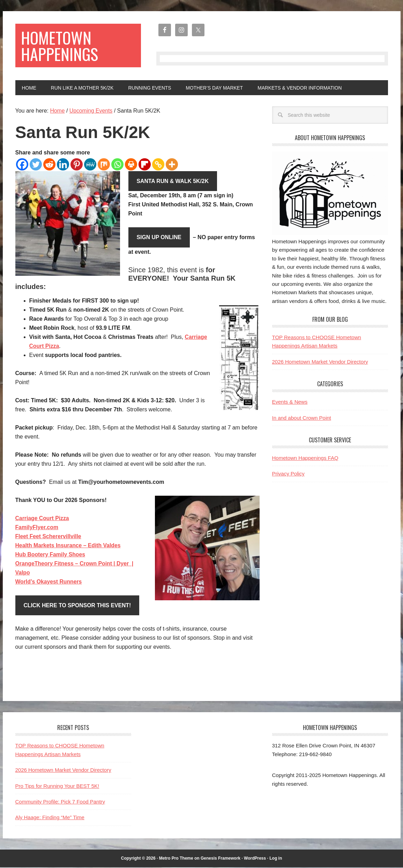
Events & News (290, 402)
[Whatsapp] (117, 165)
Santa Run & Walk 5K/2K (173, 181)
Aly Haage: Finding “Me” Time (50, 818)
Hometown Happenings (60, 46)
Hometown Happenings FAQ (305, 458)
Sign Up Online (159, 238)
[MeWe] (90, 165)
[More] (172, 165)
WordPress (255, 859)
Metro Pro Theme (176, 859)
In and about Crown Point (302, 418)
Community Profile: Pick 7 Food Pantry (60, 802)
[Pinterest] (77, 165)
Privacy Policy (288, 474)
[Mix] (104, 165)
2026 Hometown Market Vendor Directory (320, 362)
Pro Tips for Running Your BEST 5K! (57, 787)
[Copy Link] (158, 165)
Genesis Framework (221, 859)
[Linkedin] (63, 165)
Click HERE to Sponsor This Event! (78, 606)
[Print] (131, 165)
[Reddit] (49, 165)
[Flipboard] (145, 165)
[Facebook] (22, 165)
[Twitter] (36, 165)
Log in (276, 859)
